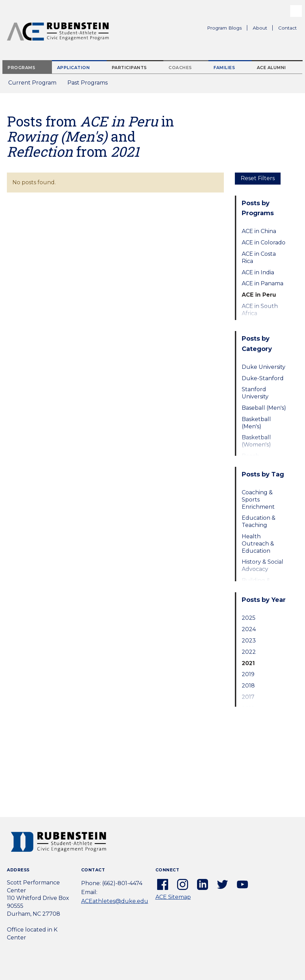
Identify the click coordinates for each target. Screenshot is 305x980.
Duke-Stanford (263, 378)
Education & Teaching (259, 521)
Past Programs (90, 85)
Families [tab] (224, 68)
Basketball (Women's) (256, 441)
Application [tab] (74, 68)
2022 (249, 652)
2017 (248, 697)
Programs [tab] (21, 68)
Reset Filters (258, 178)
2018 (248, 686)
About (263, 29)
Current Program (32, 83)
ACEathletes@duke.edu (115, 901)
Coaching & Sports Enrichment (258, 500)
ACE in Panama (263, 283)
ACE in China (259, 231)
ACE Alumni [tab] (271, 68)
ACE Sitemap (173, 897)
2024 (249, 629)
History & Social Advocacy (263, 565)
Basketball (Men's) (256, 423)
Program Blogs (224, 28)
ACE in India (258, 272)
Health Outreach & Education (258, 544)
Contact (287, 28)
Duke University (264, 367)
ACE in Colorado (264, 243)
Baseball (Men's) (264, 408)
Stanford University (255, 393)
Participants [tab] (129, 68)
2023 (249, 641)
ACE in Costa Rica (259, 257)
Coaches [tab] (180, 68)
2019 (248, 674)
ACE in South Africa (260, 310)
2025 (249, 618)
